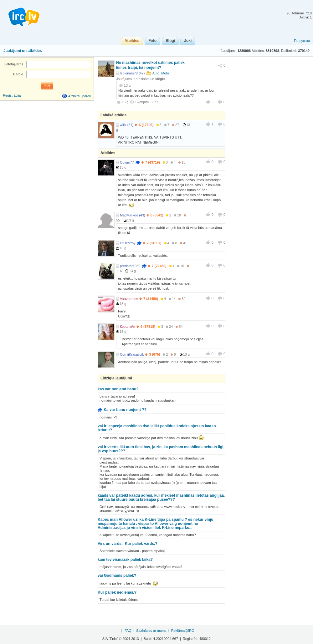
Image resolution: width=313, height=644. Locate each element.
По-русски (302, 41)
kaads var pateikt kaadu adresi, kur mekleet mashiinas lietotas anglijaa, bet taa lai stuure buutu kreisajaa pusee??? (161, 497)
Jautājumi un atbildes (23, 51)
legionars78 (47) (132, 73)
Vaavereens (129, 299)
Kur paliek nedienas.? (117, 592)
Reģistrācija (12, 95)
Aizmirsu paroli (80, 96)
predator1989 (130, 266)
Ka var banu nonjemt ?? (125, 410)
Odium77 (127, 162)
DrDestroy (128, 243)
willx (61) (127, 125)
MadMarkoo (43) (133, 215)
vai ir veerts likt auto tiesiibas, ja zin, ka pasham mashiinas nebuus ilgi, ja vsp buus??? (161, 449)
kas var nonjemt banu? (118, 389)
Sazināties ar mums (151, 631)
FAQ (128, 631)
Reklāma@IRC (183, 631)
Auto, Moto (161, 73)
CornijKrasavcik (132, 354)
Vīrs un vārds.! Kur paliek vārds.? (128, 544)
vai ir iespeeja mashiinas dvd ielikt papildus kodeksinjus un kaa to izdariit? (157, 428)
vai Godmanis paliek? (117, 576)
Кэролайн (128, 327)
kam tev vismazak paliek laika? (125, 560)
